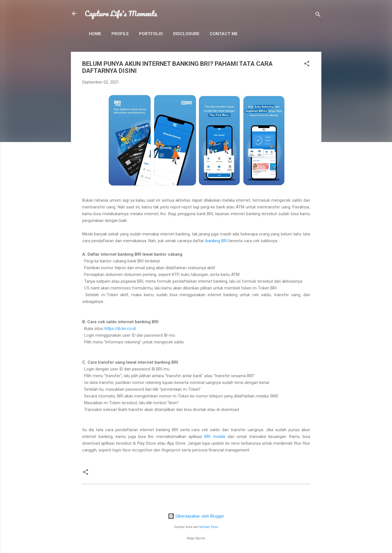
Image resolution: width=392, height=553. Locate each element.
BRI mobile (215, 437)
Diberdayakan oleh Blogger (196, 516)
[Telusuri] (318, 15)
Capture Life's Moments (121, 14)
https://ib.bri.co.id (120, 329)
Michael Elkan (209, 527)
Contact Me (224, 34)
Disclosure (186, 34)
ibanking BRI (216, 241)
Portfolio (151, 34)
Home (95, 34)
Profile (120, 34)
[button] (307, 65)
